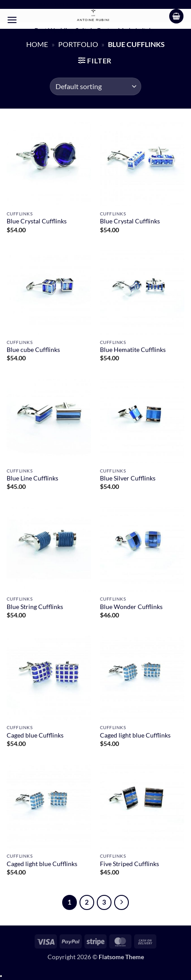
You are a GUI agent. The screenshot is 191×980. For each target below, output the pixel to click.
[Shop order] (95, 86)
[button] (12, 20)
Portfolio (78, 44)
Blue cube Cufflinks (33, 350)
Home (37, 44)
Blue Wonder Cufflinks (131, 607)
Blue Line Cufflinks (32, 478)
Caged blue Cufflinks (35, 735)
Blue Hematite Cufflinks (133, 350)
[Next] (122, 902)
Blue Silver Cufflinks (128, 478)
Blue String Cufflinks (35, 607)
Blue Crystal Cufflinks (37, 221)
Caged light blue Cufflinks (135, 735)
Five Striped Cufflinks (129, 864)
